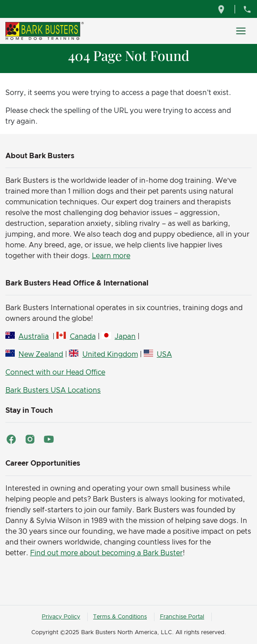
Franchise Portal (182, 617)
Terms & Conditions (120, 617)
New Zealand (41, 354)
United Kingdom (110, 354)
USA (164, 354)
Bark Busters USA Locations (53, 390)
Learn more (111, 256)
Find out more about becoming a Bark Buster (106, 553)
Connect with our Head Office (55, 372)
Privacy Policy (61, 617)
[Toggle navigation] (241, 31)
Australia (34, 337)
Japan (125, 337)
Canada (83, 337)
